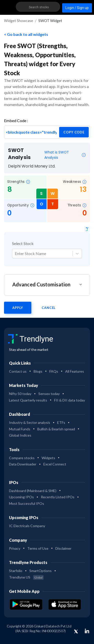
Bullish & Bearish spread (56, 429)
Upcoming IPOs (21, 497)
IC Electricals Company (27, 526)
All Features (75, 371)
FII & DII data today (70, 400)
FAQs (54, 371)
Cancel (49, 308)
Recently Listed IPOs (58, 497)
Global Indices (20, 435)
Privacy (15, 548)
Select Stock (23, 243)
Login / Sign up (77, 8)
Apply (18, 308)
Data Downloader (23, 464)
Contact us (18, 371)
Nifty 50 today (20, 394)
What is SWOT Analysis (65, 155)
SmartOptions (40, 571)
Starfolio (16, 571)
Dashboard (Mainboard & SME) (33, 491)
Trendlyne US (26, 577)
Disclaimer (63, 548)
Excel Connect (55, 464)
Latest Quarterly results (28, 400)
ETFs (61, 422)
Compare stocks (22, 458)
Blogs (38, 371)
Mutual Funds (20, 429)
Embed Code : (16, 120)
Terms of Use (38, 548)
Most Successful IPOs (27, 503)
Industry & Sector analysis (30, 422)
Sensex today (49, 394)
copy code (74, 132)
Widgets (48, 458)
